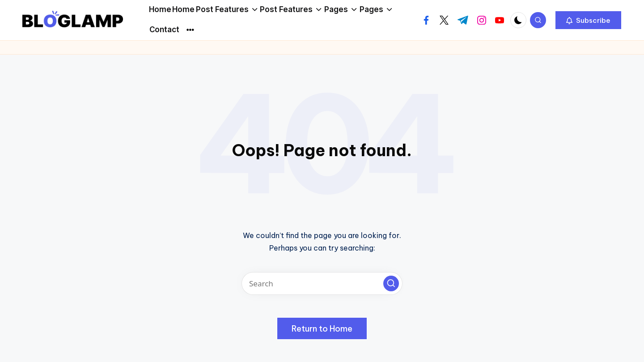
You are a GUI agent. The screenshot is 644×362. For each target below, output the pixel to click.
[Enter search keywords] (322, 283)
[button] (588, 20)
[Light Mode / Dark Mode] (518, 20)
